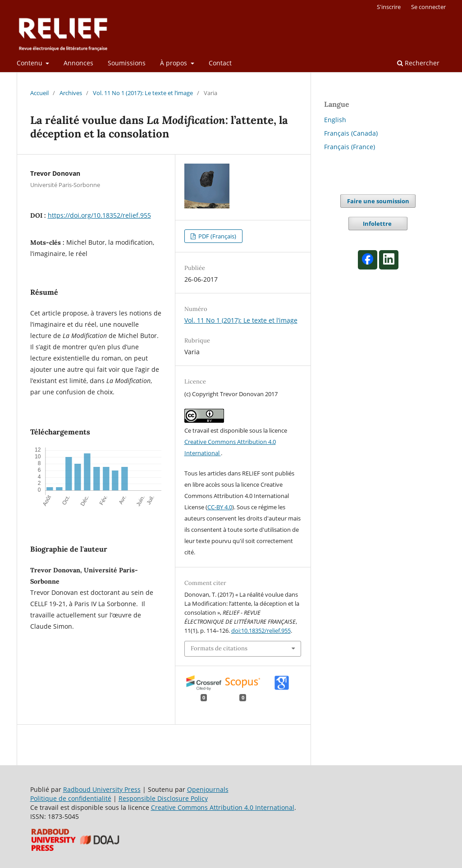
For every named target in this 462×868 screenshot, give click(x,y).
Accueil (39, 93)
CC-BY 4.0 (220, 507)
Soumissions (127, 63)
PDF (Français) (217, 236)
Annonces (78, 63)
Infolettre (378, 224)
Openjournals (208, 789)
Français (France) (350, 147)
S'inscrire (389, 7)
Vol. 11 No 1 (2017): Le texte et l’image (143, 93)
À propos (174, 63)
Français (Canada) (351, 133)
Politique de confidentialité (71, 798)
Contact (220, 63)
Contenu (30, 63)
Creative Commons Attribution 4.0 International (223, 807)
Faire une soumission (378, 201)
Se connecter (428, 7)
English (335, 120)
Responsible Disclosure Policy (163, 798)
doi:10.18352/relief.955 (261, 630)
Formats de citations (219, 648)
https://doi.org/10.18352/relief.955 (99, 215)
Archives (71, 93)
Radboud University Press (102, 789)
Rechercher (418, 63)
